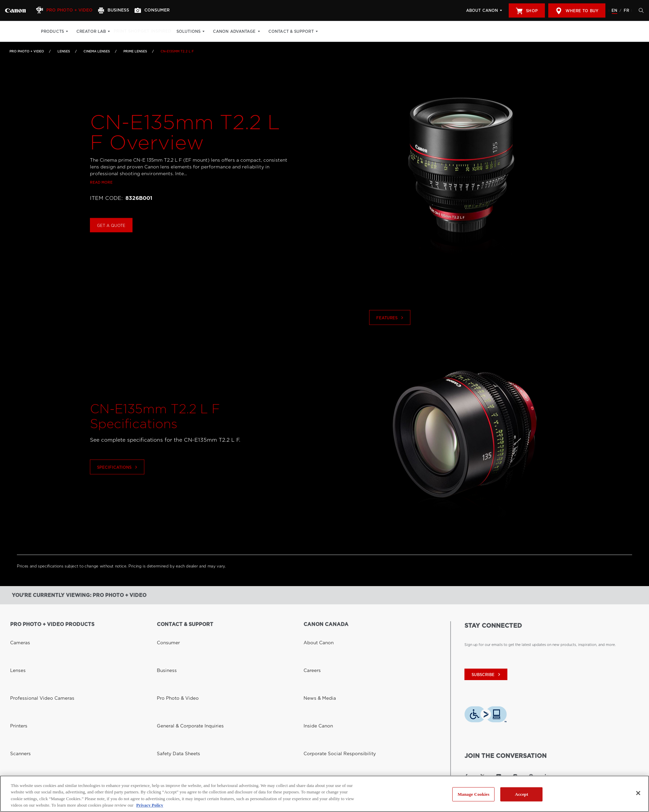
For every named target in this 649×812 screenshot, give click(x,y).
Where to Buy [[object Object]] (577, 11)
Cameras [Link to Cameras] (18, 634)
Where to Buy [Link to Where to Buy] (22, 758)
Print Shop (131, 31)
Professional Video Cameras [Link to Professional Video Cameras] (35, 653)
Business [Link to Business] (164, 644)
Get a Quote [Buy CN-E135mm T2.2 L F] (111, 239)
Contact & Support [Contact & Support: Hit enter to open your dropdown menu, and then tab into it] (303, 31)
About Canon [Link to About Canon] (315, 634)
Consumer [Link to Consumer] (166, 634)
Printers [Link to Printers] (17, 663)
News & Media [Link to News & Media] (316, 653)
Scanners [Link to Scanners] (18, 672)
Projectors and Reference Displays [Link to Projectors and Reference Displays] (40, 681)
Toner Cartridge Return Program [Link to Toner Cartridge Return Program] (185, 681)
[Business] (120, 10)
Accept (521, 794)
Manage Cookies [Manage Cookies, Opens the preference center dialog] (474, 794)
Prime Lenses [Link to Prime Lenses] (135, 51)
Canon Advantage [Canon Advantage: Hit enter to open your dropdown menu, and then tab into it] (247, 31)
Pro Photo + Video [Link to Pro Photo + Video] (27, 51)
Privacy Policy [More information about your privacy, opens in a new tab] (150, 805)
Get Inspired (166, 31)
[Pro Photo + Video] (69, 10)
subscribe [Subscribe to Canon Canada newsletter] (487, 675)
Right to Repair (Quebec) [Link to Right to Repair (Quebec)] (179, 691)
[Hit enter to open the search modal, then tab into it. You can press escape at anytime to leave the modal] (640, 10)
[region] (324, 794)
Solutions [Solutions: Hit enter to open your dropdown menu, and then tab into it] (201, 31)
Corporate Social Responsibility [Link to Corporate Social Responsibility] (331, 672)
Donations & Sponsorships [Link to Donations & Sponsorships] (326, 681)
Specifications (118, 481)
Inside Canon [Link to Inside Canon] (315, 663)
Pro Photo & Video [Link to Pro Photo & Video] (173, 653)
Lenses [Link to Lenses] (64, 51)
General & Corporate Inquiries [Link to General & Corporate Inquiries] (182, 663)
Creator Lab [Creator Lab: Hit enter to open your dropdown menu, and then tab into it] (91, 31)
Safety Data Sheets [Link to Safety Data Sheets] (173, 672)
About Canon (482, 10)
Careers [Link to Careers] (310, 644)
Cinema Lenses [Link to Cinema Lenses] (97, 51)
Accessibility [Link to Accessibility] (315, 691)
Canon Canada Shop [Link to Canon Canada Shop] (28, 748)
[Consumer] (162, 10)
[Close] (638, 793)
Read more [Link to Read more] (101, 195)
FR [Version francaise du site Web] (626, 10)
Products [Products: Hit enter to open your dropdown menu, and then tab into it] (52, 31)
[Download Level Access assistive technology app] (486, 716)
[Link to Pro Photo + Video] (15, 10)
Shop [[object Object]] (527, 11)
